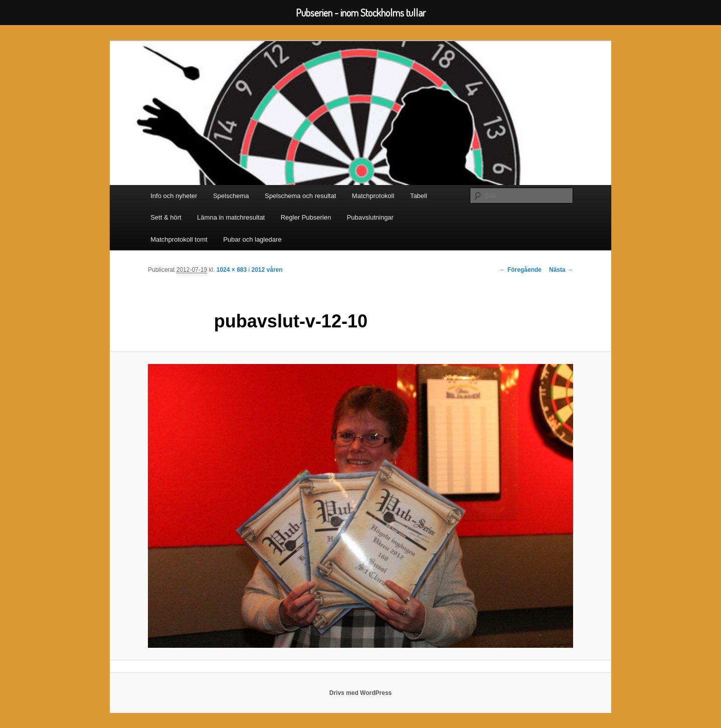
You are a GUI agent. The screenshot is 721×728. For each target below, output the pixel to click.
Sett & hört (166, 217)
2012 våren (267, 270)
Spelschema (231, 196)
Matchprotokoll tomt (179, 239)
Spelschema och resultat (300, 196)
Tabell (419, 196)
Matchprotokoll (373, 196)
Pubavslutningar (370, 217)
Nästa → (561, 270)
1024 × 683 (232, 270)
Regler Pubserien (306, 217)
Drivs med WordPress (361, 693)
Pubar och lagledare (252, 239)
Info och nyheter (174, 196)
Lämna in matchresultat (231, 217)
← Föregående (521, 270)
